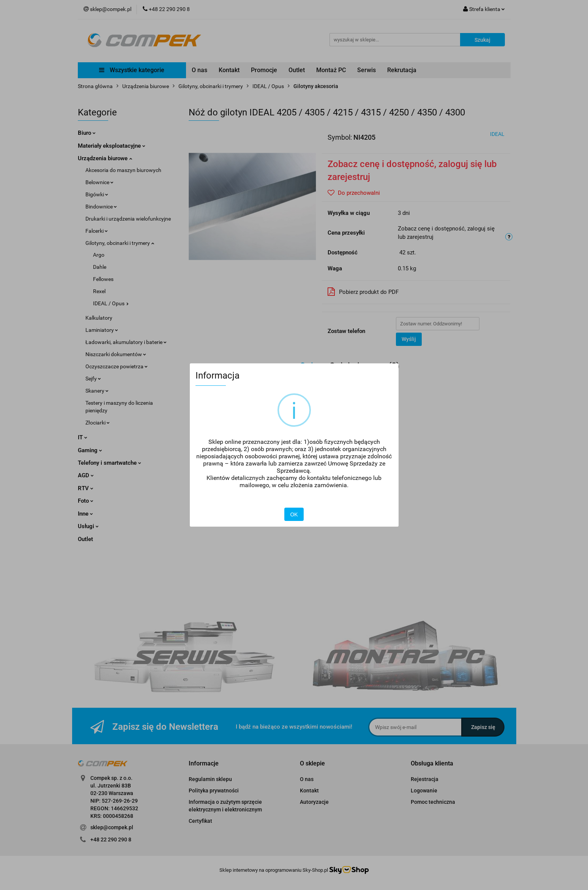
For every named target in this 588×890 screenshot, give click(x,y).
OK (294, 514)
